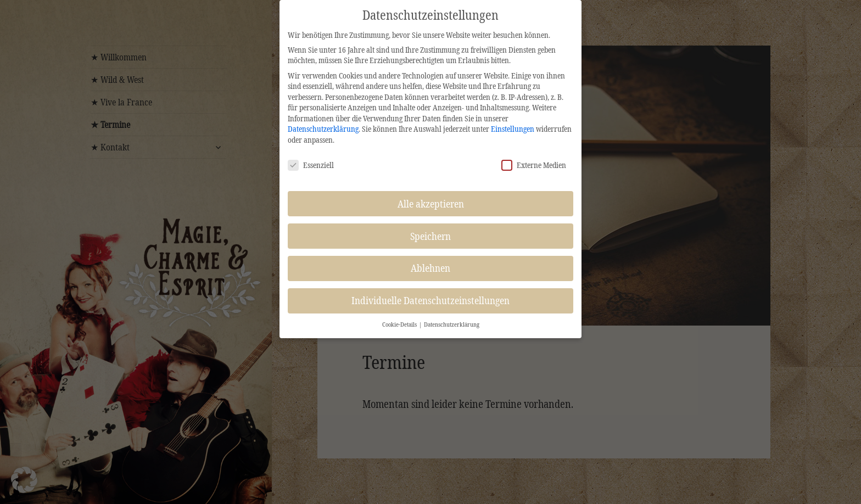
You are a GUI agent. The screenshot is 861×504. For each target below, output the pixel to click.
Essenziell (311, 165)
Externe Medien (534, 165)
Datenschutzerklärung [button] (452, 324)
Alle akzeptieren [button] (431, 204)
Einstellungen (513, 129)
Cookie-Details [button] (400, 324)
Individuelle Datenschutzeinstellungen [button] (431, 300)
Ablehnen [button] (431, 268)
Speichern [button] (431, 236)
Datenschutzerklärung (323, 129)
